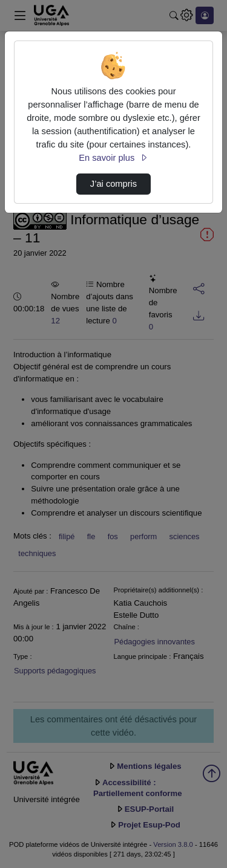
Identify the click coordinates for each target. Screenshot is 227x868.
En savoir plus (113, 158)
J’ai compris (113, 184)
